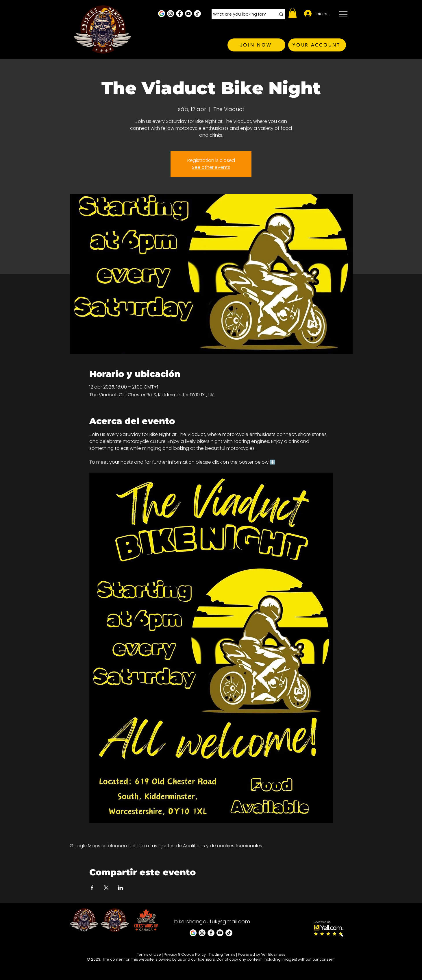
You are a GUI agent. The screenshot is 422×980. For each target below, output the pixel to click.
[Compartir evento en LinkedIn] (120, 888)
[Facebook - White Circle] (179, 14)
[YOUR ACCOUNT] (317, 45)
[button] (293, 13)
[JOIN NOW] (256, 45)
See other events (211, 167)
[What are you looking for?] (240, 14)
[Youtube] (188, 14)
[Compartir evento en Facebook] (92, 888)
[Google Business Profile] (162, 14)
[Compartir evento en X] (106, 888)
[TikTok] (197, 14)
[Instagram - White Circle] (171, 14)
